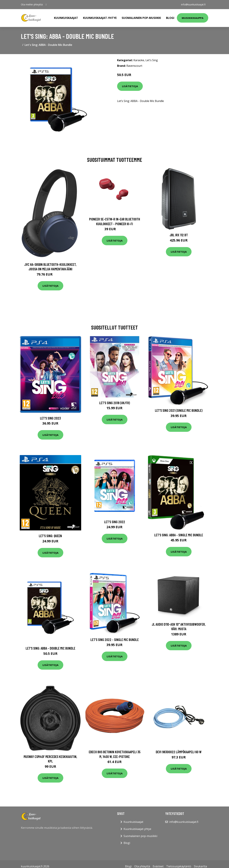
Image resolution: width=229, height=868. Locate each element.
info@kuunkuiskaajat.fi (193, 4)
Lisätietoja (130, 86)
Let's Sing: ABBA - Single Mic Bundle (179, 535)
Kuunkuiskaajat (66, 18)
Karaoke (139, 60)
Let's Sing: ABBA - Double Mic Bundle (50, 648)
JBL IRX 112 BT (179, 235)
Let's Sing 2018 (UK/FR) (115, 403)
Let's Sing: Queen (50, 536)
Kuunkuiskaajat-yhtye (100, 18)
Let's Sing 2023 (50, 418)
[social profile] (46, 5)
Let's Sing (152, 60)
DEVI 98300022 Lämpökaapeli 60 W (179, 752)
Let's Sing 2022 (115, 522)
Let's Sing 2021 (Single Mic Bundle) (179, 410)
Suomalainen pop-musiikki (141, 18)
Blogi (170, 18)
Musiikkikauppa (193, 18)
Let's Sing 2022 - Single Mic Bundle (115, 640)
